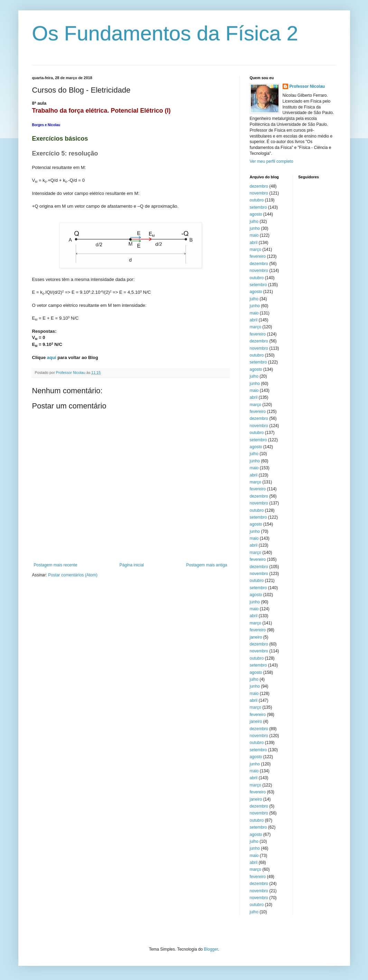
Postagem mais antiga (207, 565)
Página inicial (132, 565)
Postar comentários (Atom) (73, 575)
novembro (259, 193)
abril (254, 243)
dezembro (259, 186)
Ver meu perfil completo (272, 161)
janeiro (256, 637)
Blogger (211, 949)
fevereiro (258, 256)
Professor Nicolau (307, 86)
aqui (52, 357)
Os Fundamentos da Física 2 (165, 33)
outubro (257, 200)
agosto (256, 214)
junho (255, 228)
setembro (258, 207)
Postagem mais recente (56, 565)
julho (254, 222)
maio (254, 235)
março (256, 249)
